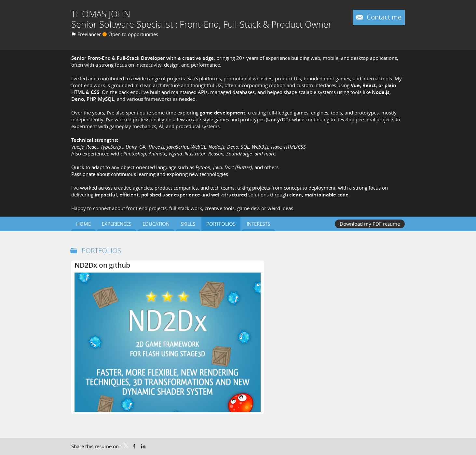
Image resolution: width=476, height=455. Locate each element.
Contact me (383, 17)
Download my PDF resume (370, 224)
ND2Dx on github (102, 265)
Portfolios (101, 250)
